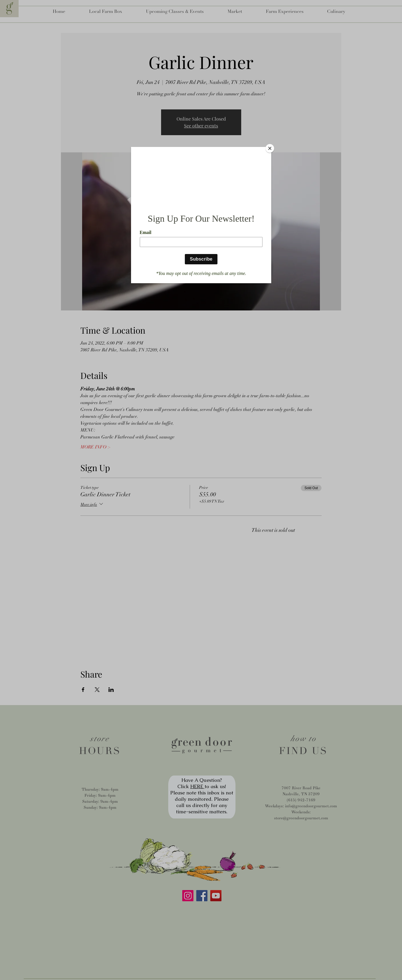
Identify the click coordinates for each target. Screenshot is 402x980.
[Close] (270, 148)
